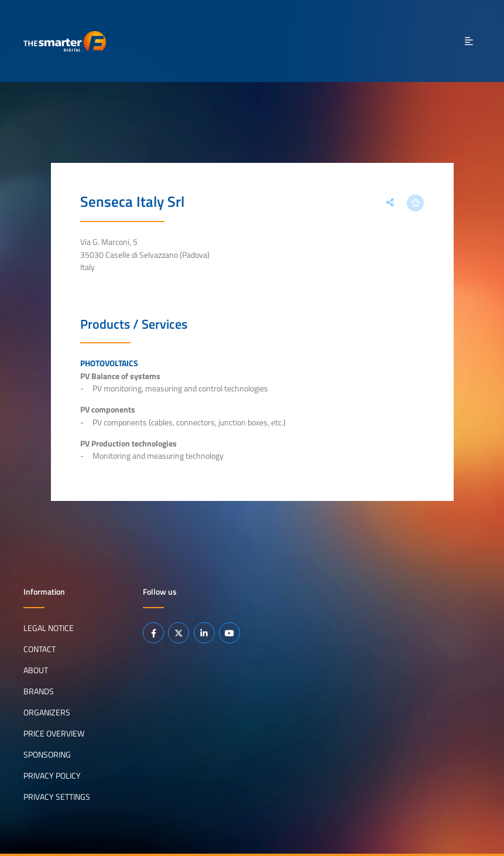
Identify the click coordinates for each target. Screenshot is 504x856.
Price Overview (54, 734)
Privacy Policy (52, 776)
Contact (40, 649)
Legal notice (49, 628)
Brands (39, 691)
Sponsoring (47, 755)
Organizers (47, 712)
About (36, 670)
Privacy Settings (57, 797)
